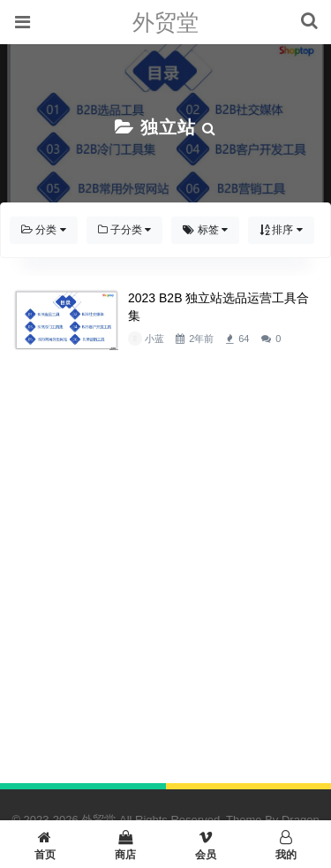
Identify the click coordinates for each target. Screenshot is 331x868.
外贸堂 (165, 22)
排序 (281, 230)
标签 (205, 230)
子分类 (125, 230)
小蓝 (154, 339)
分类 (44, 230)
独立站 (168, 127)
